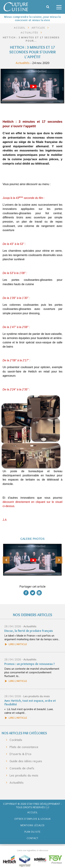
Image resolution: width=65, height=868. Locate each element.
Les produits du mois (37, 696)
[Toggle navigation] (59, 7)
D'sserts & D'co (20, 754)
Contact (32, 838)
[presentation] (6, 560)
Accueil (20, 28)
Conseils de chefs (22, 768)
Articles (38, 28)
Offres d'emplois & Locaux (32, 819)
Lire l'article (18, 644)
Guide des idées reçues (26, 761)
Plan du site (32, 832)
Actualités (23, 63)
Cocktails (16, 740)
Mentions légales (32, 825)
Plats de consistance (24, 747)
